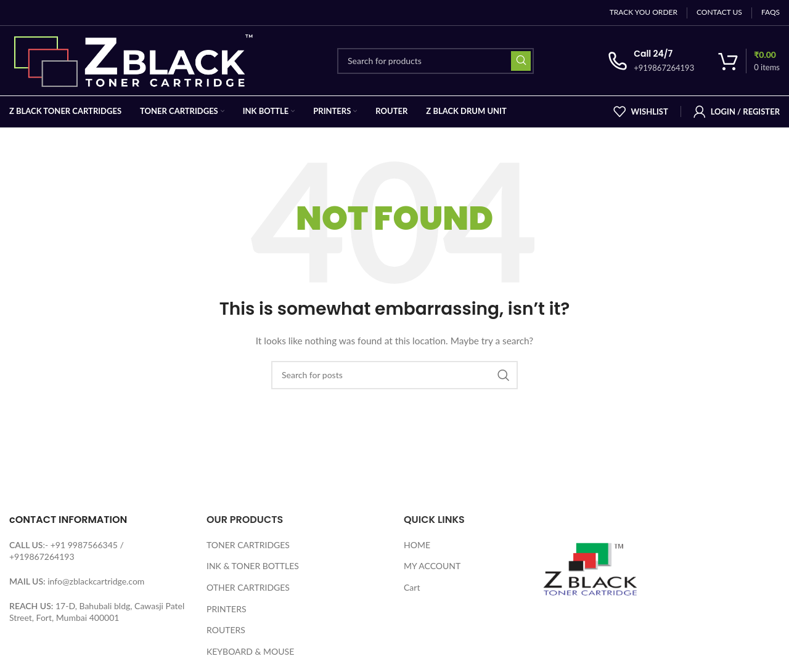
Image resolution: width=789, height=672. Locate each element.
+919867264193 (42, 557)
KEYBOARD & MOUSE (250, 651)
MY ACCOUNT (432, 566)
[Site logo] (136, 59)
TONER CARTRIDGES (248, 545)
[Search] (435, 61)
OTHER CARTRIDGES (248, 587)
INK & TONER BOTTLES (253, 566)
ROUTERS (226, 630)
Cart (412, 587)
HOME (417, 545)
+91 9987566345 (84, 545)
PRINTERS (227, 609)
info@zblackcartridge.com (96, 581)
